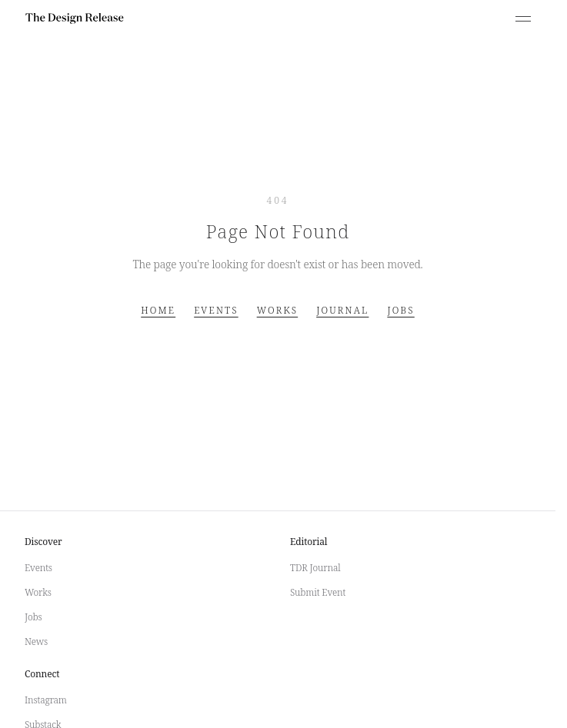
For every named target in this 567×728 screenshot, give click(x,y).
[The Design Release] (75, 18)
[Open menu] (523, 18)
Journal (342, 311)
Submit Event (318, 592)
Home (158, 311)
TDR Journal (315, 568)
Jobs (400, 311)
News (36, 642)
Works (278, 311)
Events (216, 311)
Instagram (46, 700)
